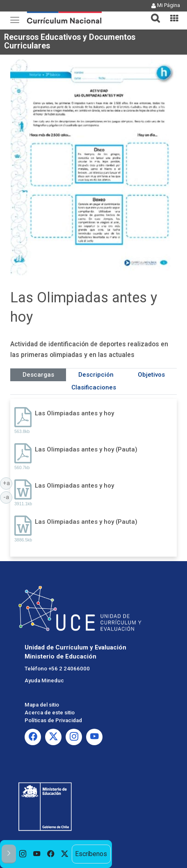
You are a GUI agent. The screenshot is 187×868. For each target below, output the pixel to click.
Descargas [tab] (38, 375)
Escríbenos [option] (91, 854)
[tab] (152, 13)
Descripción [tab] (96, 375)
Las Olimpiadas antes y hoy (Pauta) (86, 449)
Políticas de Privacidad (53, 720)
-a (8, 497)
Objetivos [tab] (151, 375)
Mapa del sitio (42, 705)
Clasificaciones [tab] (94, 387)
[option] (23, 854)
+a (8, 483)
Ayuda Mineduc (44, 680)
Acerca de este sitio (50, 713)
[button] (152, 13)
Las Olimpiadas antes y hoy (74, 413)
